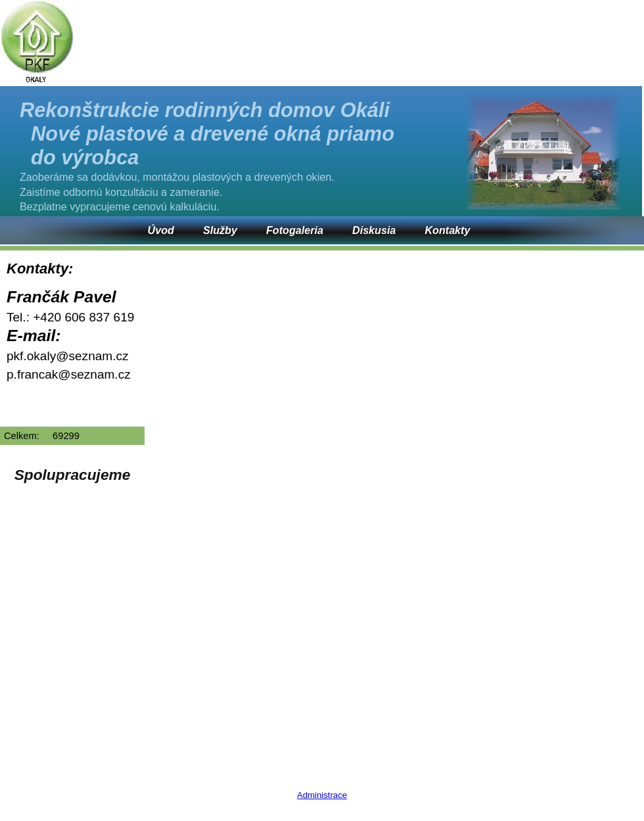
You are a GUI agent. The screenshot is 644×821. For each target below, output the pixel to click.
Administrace (322, 795)
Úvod (161, 230)
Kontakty (447, 230)
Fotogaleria (295, 230)
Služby (220, 230)
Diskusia (374, 230)
